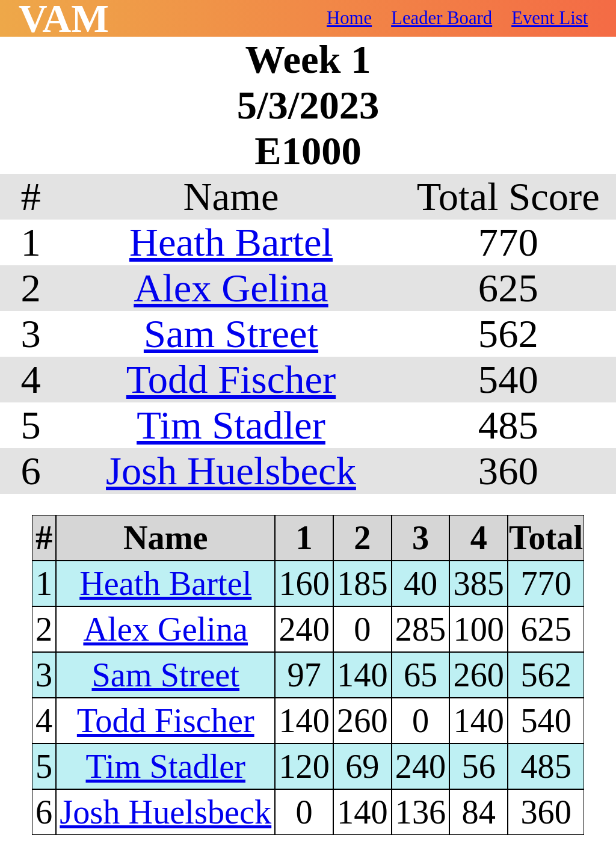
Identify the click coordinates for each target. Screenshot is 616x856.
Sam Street (231, 334)
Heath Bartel (231, 242)
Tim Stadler (231, 425)
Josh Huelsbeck (231, 471)
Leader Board (442, 18)
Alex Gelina (231, 288)
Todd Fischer (231, 379)
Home (349, 18)
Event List (550, 18)
